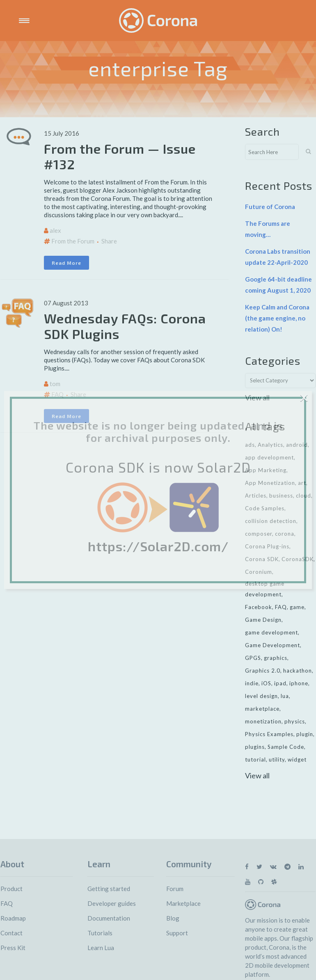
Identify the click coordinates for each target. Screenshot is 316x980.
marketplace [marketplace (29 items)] (262, 709)
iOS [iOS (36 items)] (266, 683)
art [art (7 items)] (302, 483)
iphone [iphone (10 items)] (299, 683)
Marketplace (183, 903)
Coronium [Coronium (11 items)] (259, 572)
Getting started (109, 889)
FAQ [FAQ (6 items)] (281, 607)
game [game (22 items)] (297, 607)
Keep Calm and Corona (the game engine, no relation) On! (277, 318)
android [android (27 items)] (297, 445)
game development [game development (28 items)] (271, 632)
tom (55, 384)
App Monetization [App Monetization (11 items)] (270, 483)
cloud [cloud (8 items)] (303, 496)
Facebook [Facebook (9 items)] (259, 607)
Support (177, 933)
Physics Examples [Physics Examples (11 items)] (269, 734)
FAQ (57, 394)
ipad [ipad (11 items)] (280, 683)
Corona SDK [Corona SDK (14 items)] (262, 559)
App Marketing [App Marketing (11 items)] (266, 470)
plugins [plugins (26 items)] (255, 747)
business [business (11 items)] (281, 496)
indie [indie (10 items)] (252, 683)
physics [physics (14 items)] (295, 721)
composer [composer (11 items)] (259, 534)
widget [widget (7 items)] (297, 759)
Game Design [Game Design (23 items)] (263, 620)
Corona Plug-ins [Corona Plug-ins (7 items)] (267, 546)
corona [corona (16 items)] (285, 534)
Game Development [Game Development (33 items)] (272, 645)
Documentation (109, 918)
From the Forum (73, 241)
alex (55, 230)
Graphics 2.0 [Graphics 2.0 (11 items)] (263, 671)
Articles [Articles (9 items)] (256, 496)
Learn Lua (101, 948)
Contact (11, 933)
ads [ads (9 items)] (250, 445)
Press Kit (13, 948)
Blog (173, 918)
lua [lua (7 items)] (285, 696)
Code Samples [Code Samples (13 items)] (265, 508)
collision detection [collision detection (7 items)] (271, 521)
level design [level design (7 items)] (261, 696)
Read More (66, 263)
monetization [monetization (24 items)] (263, 721)
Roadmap (13, 918)
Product (11, 889)
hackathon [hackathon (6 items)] (298, 671)
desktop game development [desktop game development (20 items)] (265, 589)
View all (257, 398)
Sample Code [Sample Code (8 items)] (286, 747)
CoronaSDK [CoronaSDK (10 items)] (298, 559)
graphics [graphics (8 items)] (276, 658)
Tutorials (100, 933)
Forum (175, 889)
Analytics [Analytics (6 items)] (270, 445)
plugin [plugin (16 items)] (305, 734)
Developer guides (112, 903)
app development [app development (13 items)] (269, 457)
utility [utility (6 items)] (277, 759)
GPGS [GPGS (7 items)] (253, 658)
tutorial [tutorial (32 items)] (255, 759)
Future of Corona (270, 207)
